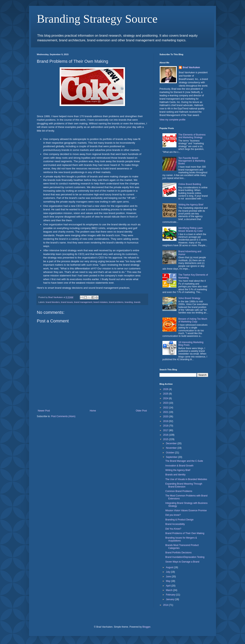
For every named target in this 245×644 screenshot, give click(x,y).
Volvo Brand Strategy (189, 298)
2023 (166, 403)
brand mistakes (101, 302)
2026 (166, 389)
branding (129, 302)
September (172, 457)
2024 (166, 398)
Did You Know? (173, 529)
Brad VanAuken (191, 67)
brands (137, 302)
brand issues (67, 302)
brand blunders (53, 302)
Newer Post (44, 411)
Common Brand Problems (179, 491)
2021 (166, 412)
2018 (166, 426)
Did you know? (173, 515)
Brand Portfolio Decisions (178, 553)
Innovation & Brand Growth (179, 466)
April (169, 586)
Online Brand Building (190, 184)
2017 (166, 430)
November (172, 448)
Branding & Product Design (179, 520)
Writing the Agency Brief (191, 205)
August (170, 567)
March (170, 590)
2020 (166, 417)
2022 (166, 408)
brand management (83, 302)
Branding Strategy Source (97, 19)
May (168, 581)
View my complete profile (172, 120)
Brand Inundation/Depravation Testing (185, 557)
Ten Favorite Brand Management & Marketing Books (192, 161)
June (169, 577)
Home (93, 411)
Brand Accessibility (175, 524)
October (170, 453)
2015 (166, 439)
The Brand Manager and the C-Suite (184, 461)
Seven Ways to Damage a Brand (182, 562)
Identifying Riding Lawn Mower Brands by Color (191, 229)
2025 (166, 394)
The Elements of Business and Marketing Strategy (192, 136)
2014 (166, 605)
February (171, 595)
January (170, 599)
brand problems (116, 302)
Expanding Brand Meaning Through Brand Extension (184, 485)
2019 (166, 421)
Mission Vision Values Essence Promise (186, 510)
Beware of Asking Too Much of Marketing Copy (193, 320)
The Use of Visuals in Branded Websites (186, 479)
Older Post (141, 411)
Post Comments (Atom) (63, 416)
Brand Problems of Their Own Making (185, 533)
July (168, 572)
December (172, 443)
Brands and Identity (175, 475)
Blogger (146, 627)
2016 (166, 435)
